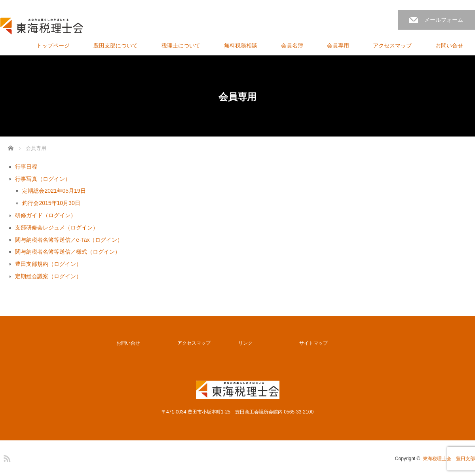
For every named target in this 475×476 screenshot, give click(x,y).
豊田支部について (116, 46)
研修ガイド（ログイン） (46, 215)
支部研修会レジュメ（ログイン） (57, 228)
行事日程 (26, 167)
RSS (6, 457)
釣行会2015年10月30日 (51, 203)
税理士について (181, 46)
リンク (245, 343)
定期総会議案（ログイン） (48, 276)
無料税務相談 (241, 46)
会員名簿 (292, 46)
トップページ (53, 46)
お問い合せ (449, 46)
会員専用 (338, 46)
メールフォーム (444, 20)
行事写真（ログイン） (43, 179)
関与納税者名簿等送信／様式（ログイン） (68, 252)
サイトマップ (313, 343)
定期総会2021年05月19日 (54, 191)
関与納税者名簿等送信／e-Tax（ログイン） (69, 240)
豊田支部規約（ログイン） (48, 264)
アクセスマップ (392, 46)
